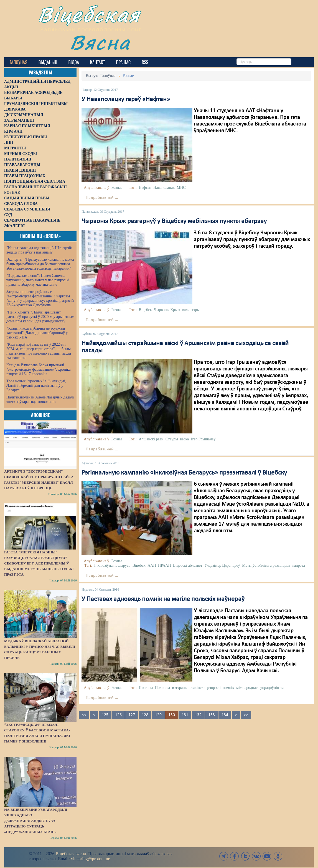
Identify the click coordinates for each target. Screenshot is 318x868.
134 (225, 715)
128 (145, 715)
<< (84, 715)
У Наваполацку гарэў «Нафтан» (126, 99)
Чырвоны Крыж (167, 310)
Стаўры (172, 439)
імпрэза (298, 565)
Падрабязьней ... (102, 198)
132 (198, 715)
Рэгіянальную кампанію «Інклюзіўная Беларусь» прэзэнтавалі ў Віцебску (184, 473)
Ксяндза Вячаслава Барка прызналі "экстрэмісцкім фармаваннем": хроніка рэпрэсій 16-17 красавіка (38, 369)
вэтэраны (180, 688)
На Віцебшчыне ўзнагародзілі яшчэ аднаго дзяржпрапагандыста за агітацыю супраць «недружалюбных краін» (36, 821)
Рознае (117, 188)
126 (118, 715)
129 (158, 715)
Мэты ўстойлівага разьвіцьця (266, 565)
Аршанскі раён (151, 439)
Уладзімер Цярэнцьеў (222, 565)
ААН (152, 565)
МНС (181, 188)
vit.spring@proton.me (91, 859)
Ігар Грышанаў (203, 439)
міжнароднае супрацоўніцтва (260, 688)
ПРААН (164, 565)
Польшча (162, 688)
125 (105, 715)
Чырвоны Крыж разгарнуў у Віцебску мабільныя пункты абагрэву (174, 221)
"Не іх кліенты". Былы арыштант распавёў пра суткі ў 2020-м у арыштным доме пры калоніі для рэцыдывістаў (40, 317)
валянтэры (191, 310)
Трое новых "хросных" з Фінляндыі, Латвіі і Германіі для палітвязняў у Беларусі (36, 386)
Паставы (146, 688)
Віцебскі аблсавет (188, 565)
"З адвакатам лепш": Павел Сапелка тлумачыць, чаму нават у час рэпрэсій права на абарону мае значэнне (38, 280)
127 (132, 715)
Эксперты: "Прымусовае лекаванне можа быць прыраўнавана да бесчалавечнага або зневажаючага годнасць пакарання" (40, 264)
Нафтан (145, 188)
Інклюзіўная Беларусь (112, 565)
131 (185, 715)
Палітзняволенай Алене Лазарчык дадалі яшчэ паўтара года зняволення (40, 399)
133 (212, 715)
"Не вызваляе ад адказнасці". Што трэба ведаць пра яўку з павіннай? (40, 250)
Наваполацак (164, 188)
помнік (228, 688)
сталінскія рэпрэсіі (205, 688)
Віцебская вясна (71, 854)
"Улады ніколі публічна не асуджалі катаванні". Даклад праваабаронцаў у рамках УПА (37, 333)
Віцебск (145, 310)
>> (246, 715)
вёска (184, 439)
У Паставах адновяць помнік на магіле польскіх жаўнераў (163, 599)
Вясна (101, 43)
